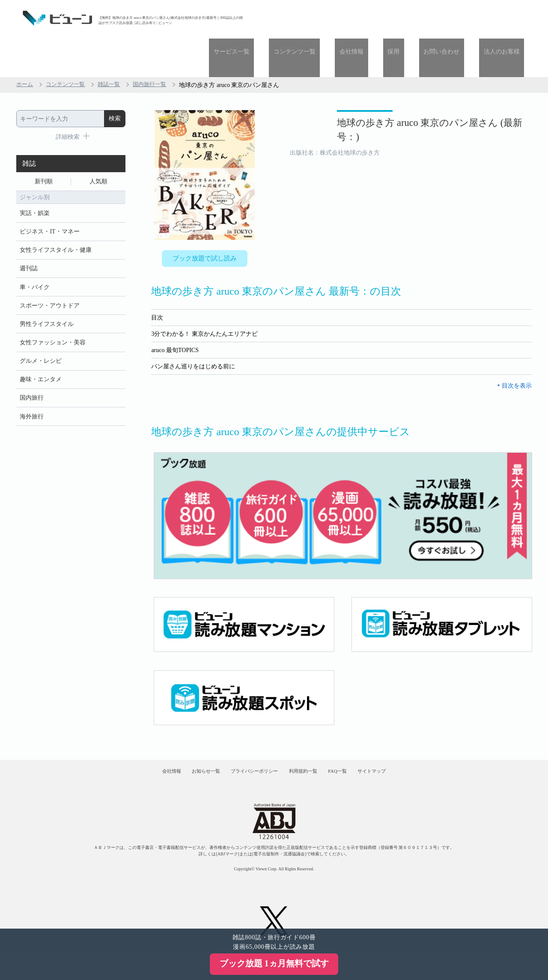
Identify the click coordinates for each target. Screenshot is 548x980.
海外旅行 (32, 394)
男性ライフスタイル (47, 296)
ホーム (25, 46)
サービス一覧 (281, 18)
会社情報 (383, 18)
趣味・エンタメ (41, 355)
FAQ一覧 (359, 743)
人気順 (98, 144)
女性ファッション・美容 (53, 315)
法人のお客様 (506, 18)
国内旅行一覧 (157, 46)
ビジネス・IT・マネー (49, 197)
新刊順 (44, 144)
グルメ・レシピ (41, 335)
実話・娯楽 (35, 178)
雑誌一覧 (114, 46)
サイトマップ (406, 743)
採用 (416, 18)
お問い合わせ (455, 18)
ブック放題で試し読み (205, 221)
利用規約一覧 (311, 743)
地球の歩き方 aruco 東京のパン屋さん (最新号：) (407, 98)
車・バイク (35, 256)
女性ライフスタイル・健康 (56, 217)
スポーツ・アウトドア (50, 276)
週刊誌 (29, 237)
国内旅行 (32, 375)
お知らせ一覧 (185, 743)
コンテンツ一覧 (335, 18)
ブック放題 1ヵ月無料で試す (274, 963)
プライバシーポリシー (248, 743)
